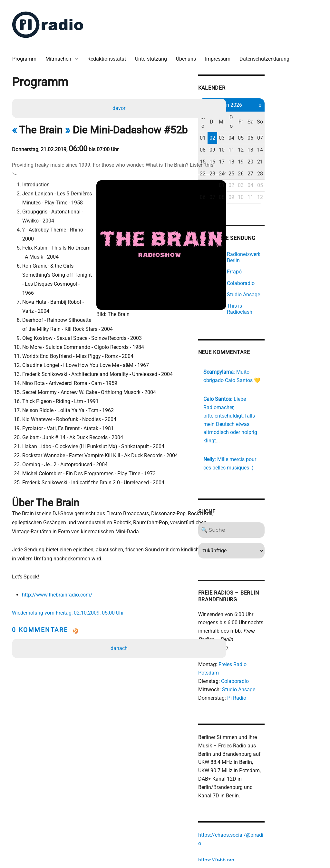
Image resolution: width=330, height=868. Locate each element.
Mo (245, 113)
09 (256, 137)
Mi (267, 113)
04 (277, 125)
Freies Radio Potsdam (285, 629)
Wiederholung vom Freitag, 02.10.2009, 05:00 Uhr (71, 583)
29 (245, 172)
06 (299, 125)
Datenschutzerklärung (268, 55)
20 (299, 148)
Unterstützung (154, 55)
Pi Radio (279, 654)
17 (267, 148)
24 (267, 160)
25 (277, 160)
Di (256, 113)
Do (277, 113)
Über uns (189, 55)
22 (245, 160)
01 (245, 125)
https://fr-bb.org (258, 801)
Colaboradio (277, 638)
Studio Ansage (281, 646)
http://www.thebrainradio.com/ (59, 565)
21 (310, 148)
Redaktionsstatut (110, 55)
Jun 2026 (278, 100)
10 (267, 137)
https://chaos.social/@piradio (274, 785)
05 (288, 125)
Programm (28, 55)
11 (277, 137)
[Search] (278, 503)
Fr (288, 113)
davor (120, 105)
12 (288, 137)
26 (288, 160)
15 (245, 148)
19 (288, 148)
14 (310, 137)
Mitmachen (62, 55)
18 (277, 148)
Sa (299, 113)
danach (120, 618)
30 (256, 172)
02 (256, 125)
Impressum (221, 55)
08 (245, 137)
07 (310, 125)
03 (267, 125)
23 (256, 160)
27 (299, 160)
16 (256, 148)
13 (299, 137)
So (310, 113)
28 (310, 160)
